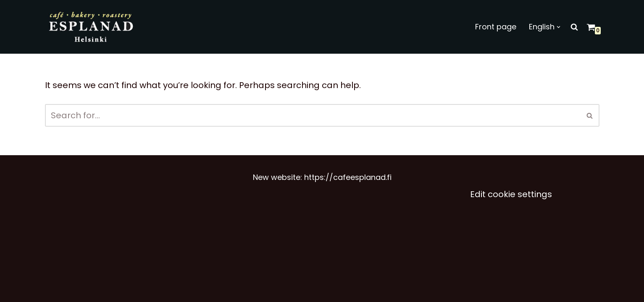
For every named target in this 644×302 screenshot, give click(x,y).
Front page (496, 27)
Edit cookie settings (511, 194)
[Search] (574, 27)
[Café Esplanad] (92, 27)
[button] (559, 27)
